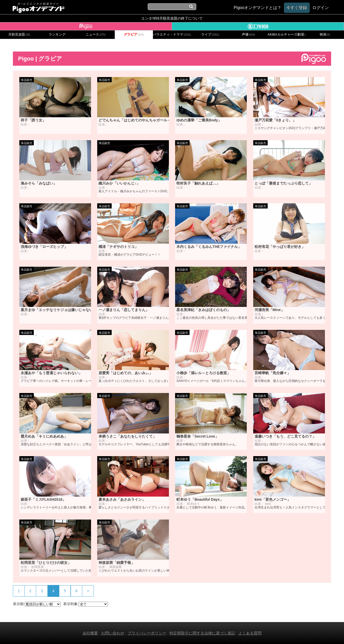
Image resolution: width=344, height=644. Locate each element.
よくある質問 (250, 633)
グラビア (134, 35)
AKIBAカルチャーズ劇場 (287, 35)
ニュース (96, 35)
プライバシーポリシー (147, 633)
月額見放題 (19, 35)
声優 (249, 35)
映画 (325, 35)
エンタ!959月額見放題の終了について (172, 18)
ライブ (210, 35)
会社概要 (90, 633)
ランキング (57, 35)
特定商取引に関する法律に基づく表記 (202, 633)
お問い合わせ (113, 633)
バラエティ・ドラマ (172, 35)
